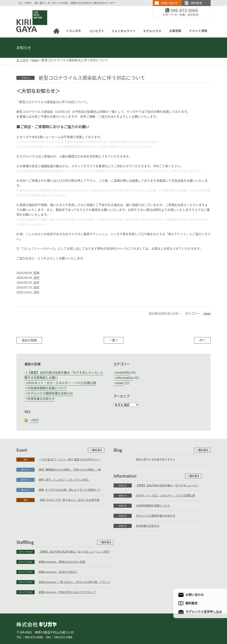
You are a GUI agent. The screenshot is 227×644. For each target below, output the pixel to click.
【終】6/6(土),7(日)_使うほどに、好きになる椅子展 (69, 500)
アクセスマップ (171, 627)
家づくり (25, 470)
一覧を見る (96, 450)
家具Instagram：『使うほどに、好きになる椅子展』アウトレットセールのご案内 (173, 556)
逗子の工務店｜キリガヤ (28, 8)
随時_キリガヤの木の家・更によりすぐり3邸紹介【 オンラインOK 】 (72, 490)
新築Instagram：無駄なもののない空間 (159, 536)
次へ (202, 340)
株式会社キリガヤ (36, 598)
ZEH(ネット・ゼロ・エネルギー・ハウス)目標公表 (62, 383)
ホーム (22, 627)
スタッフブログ (123, 526)
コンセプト (93, 627)
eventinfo (123, 373)
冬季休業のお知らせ (41, 399)
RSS (36, 420)
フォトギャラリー (113, 627)
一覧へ (114, 340)
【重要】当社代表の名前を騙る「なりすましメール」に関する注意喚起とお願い (72, 526)
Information (125, 378)
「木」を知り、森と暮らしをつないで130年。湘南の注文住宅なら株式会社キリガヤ (66, 3)
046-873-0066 (187, 11)
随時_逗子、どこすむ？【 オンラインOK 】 (64, 480)
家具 (25, 460)
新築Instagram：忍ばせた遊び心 (155, 546)
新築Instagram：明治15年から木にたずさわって (164, 566)
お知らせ (24, 48)
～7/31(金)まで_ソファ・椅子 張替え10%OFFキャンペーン (72, 459)
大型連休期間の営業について (47, 388)
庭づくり (50, 627)
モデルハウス (135, 627)
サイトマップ (191, 627)
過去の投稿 (29, 340)
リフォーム (65, 627)
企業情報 (151, 627)
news (207, 314)
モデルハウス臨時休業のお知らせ (50, 393)
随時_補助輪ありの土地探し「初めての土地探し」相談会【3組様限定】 (72, 470)
